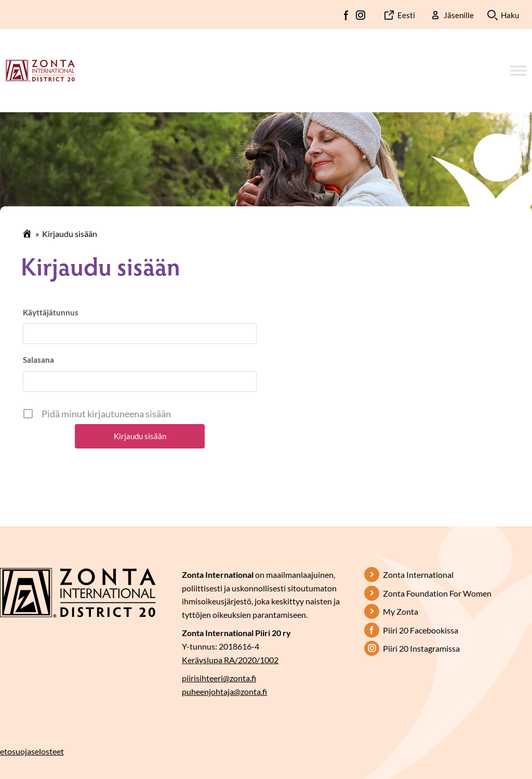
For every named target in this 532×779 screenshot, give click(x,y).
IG (361, 15)
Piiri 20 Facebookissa (421, 630)
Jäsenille (459, 15)
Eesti (406, 15)
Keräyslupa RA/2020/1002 (230, 660)
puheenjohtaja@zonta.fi (224, 691)
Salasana (38, 360)
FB (347, 15)
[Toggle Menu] (518, 70)
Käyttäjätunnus (51, 312)
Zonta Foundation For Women (437, 593)
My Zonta (401, 611)
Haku (510, 15)
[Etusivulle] (40, 70)
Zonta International (418, 575)
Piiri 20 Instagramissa (421, 648)
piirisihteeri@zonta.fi (219, 678)
